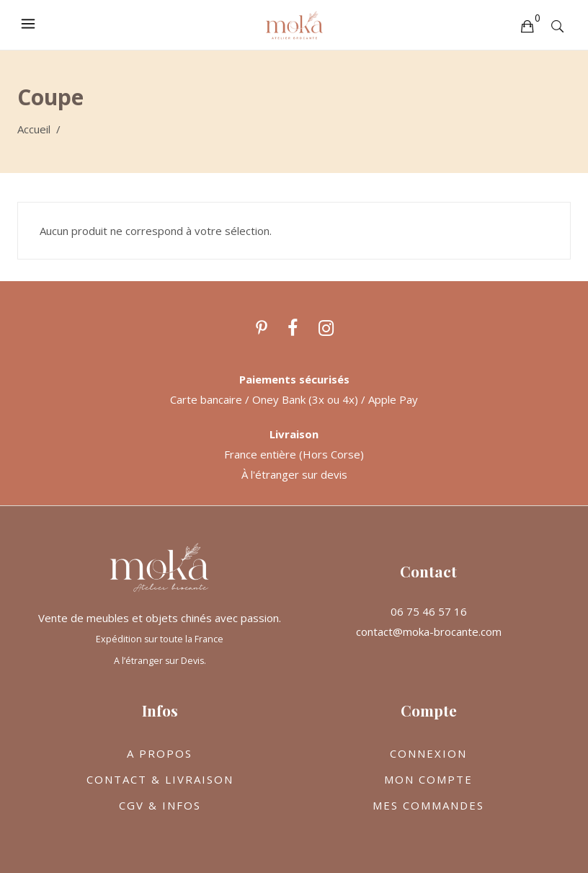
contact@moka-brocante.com (429, 632)
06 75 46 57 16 (429, 611)
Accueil (34, 129)
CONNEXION (428, 753)
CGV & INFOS (160, 805)
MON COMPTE (428, 779)
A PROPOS (160, 753)
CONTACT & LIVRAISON (160, 779)
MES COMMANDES (428, 805)
